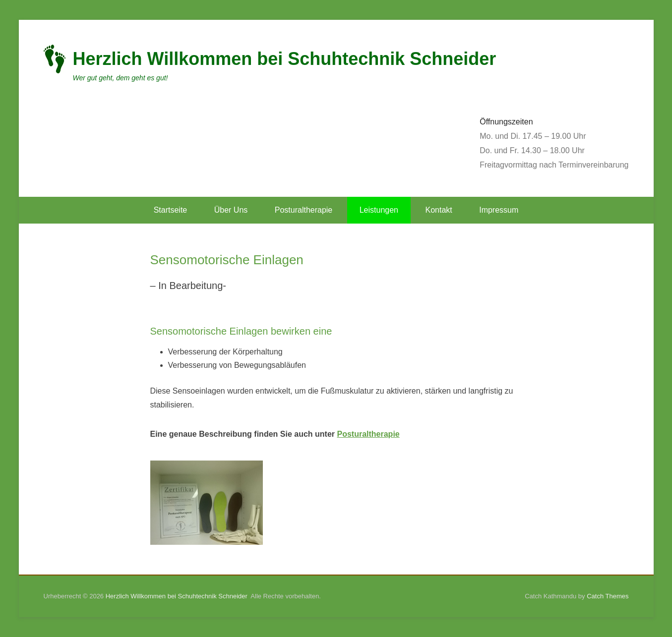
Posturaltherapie (304, 210)
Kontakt (438, 210)
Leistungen (379, 210)
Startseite (171, 210)
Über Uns (231, 210)
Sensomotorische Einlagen (227, 260)
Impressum (499, 210)
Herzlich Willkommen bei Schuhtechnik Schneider (285, 59)
